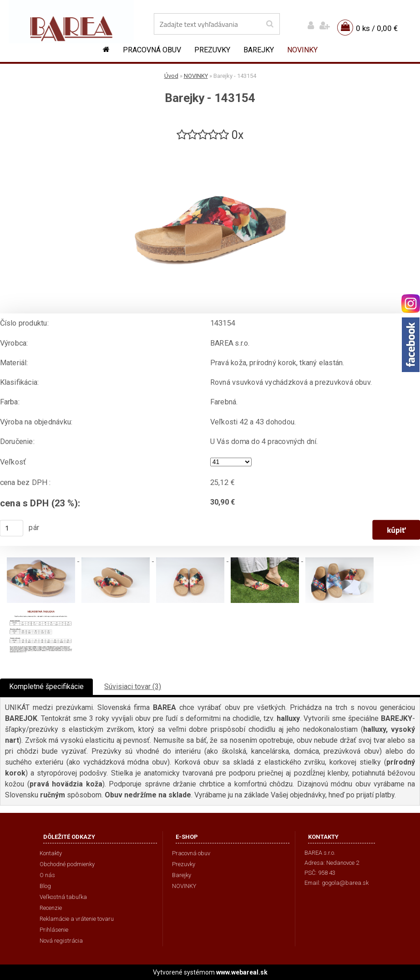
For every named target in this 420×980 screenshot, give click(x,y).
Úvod (171, 76)
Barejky (259, 50)
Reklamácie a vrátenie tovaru (77, 919)
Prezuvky (212, 50)
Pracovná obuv (152, 50)
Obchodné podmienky (67, 864)
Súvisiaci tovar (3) (133, 687)
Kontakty (51, 853)
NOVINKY (302, 50)
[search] (270, 24)
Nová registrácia (61, 941)
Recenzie (51, 908)
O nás (47, 875)
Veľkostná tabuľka (63, 897)
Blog (45, 886)
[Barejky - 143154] (210, 146)
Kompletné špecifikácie (46, 687)
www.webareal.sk (242, 972)
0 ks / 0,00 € (377, 28)
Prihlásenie (54, 930)
